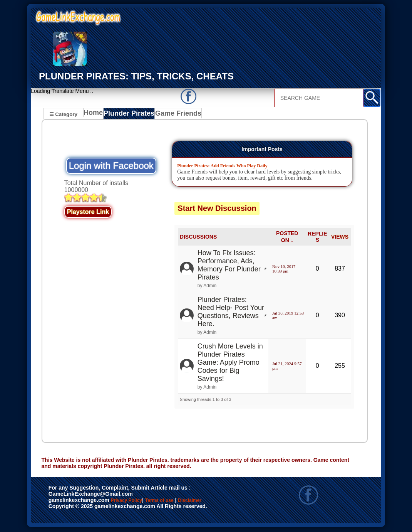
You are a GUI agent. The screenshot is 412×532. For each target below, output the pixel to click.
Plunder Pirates (131, 115)
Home (95, 115)
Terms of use (182, 502)
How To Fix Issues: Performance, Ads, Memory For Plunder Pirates (229, 266)
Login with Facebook (111, 167)
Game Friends (177, 115)
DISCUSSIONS (198, 238)
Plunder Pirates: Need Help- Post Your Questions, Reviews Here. (231, 313)
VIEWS (340, 238)
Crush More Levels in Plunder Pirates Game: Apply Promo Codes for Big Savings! (230, 364)
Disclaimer (66, 510)
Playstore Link (88, 213)
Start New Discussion (217, 209)
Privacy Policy (134, 502)
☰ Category (63, 114)
